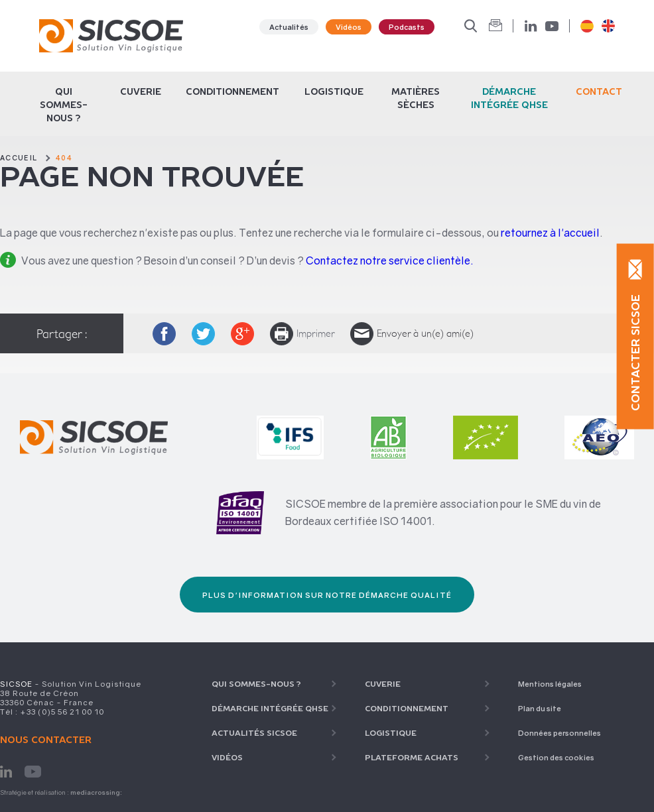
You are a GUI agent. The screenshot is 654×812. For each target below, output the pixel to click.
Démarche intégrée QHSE (270, 708)
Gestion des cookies (556, 757)
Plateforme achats (412, 757)
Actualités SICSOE (254, 733)
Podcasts (407, 27)
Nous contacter (46, 740)
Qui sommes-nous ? (64, 105)
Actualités (289, 27)
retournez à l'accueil (550, 233)
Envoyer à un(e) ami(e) (412, 334)
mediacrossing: (96, 792)
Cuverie (141, 91)
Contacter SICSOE (635, 352)
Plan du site (540, 708)
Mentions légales (550, 684)
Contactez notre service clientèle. (390, 261)
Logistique (334, 91)
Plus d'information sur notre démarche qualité (327, 595)
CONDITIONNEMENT (232, 91)
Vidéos (349, 27)
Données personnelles (559, 733)
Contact (599, 91)
